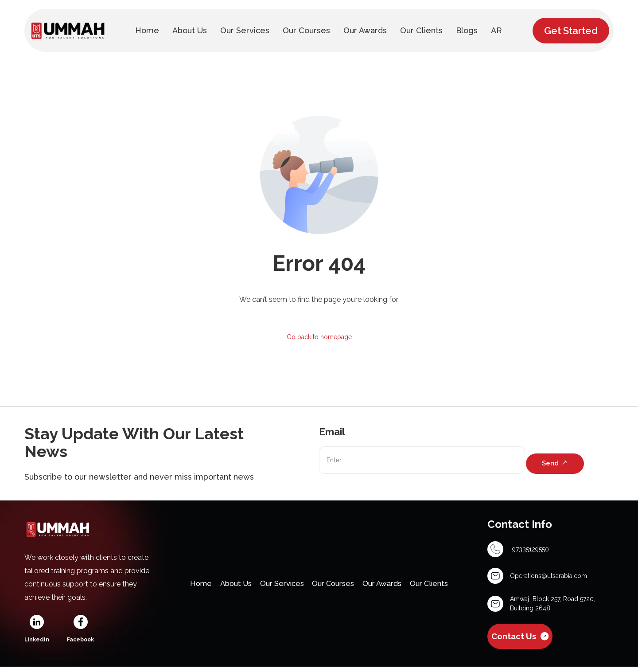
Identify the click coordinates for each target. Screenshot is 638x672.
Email (332, 434)
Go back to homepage (319, 338)
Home (184, 587)
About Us (224, 587)
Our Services (276, 587)
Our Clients (445, 587)
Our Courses (335, 587)
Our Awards (391, 587)
